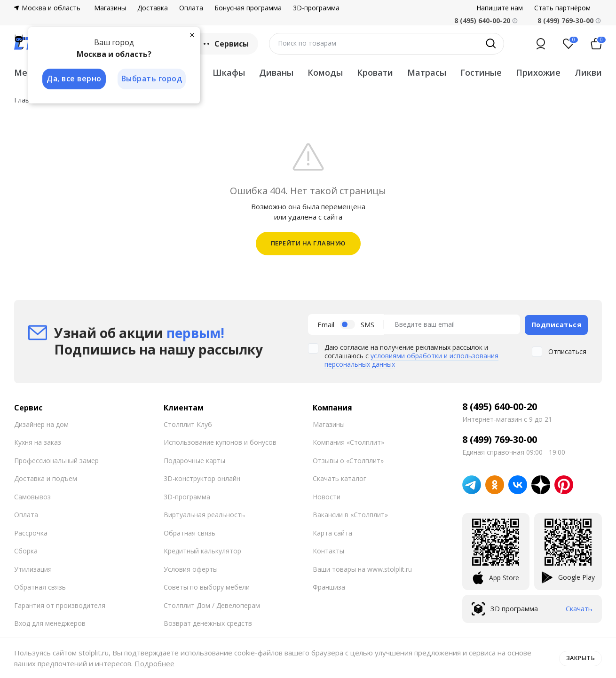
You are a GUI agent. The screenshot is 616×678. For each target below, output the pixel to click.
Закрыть (580, 658)
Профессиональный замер (56, 459)
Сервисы (225, 44)
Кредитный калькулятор (202, 550)
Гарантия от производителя (60, 604)
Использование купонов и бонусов (220, 441)
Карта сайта (332, 532)
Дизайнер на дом (41, 423)
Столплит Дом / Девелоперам (212, 604)
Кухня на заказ (38, 441)
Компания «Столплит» (348, 441)
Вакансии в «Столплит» (350, 514)
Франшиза (329, 586)
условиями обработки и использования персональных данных (411, 359)
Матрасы (427, 72)
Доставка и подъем (46, 477)
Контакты (328, 550)
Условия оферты (191, 568)
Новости (327, 495)
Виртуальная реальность (204, 514)
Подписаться (557, 324)
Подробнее (154, 663)
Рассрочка (31, 532)
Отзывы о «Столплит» (348, 459)
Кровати (375, 72)
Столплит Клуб (188, 423)
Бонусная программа (248, 8)
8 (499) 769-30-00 (565, 20)
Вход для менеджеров (50, 622)
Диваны (276, 72)
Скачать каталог (340, 477)
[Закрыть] (193, 35)
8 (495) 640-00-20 (500, 405)
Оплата (191, 8)
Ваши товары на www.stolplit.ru (362, 568)
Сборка (26, 550)
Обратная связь (40, 586)
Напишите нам (500, 8)
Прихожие (538, 72)
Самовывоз (32, 495)
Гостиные (481, 72)
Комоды (325, 72)
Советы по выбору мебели (207, 586)
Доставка (153, 8)
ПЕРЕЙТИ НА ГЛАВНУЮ (308, 243)
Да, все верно (74, 79)
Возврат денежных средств (208, 622)
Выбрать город (152, 79)
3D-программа (316, 8)
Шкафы (229, 72)
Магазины (110, 8)
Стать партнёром (562, 8)
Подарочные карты (194, 459)
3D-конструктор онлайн (202, 477)
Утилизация (33, 568)
